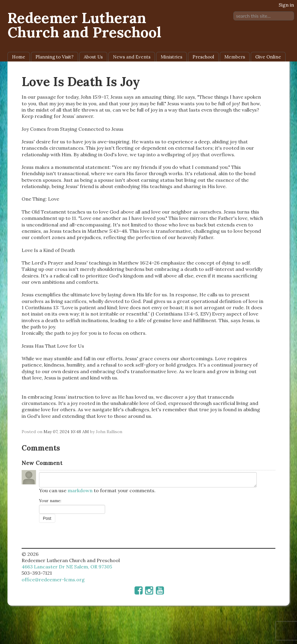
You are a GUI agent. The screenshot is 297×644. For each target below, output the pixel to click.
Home (19, 57)
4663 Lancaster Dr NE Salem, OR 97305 (67, 567)
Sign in (286, 5)
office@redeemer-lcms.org (53, 580)
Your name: (50, 501)
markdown (80, 490)
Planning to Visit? (55, 57)
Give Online (268, 57)
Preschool (203, 57)
